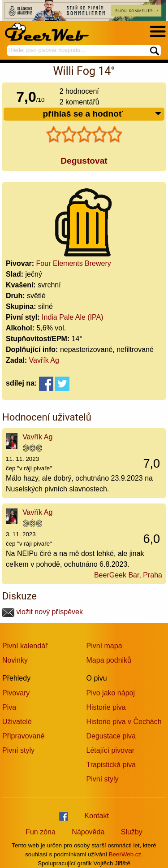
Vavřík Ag (44, 360)
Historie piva (106, 707)
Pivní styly (18, 750)
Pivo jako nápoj (111, 693)
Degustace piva (111, 736)
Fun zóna (41, 832)
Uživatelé (17, 722)
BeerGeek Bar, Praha (128, 575)
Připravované (23, 736)
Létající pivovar (111, 750)
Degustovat (84, 161)
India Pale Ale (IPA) (73, 317)
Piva (9, 707)
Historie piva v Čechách (124, 722)
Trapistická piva (111, 765)
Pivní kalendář (25, 646)
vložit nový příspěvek (43, 612)
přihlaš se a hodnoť (102, 114)
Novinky (15, 660)
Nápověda (88, 832)
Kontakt (97, 816)
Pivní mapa (104, 646)
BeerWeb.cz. (126, 854)
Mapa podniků (109, 660)
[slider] (84, 135)
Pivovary (16, 693)
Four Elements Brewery (74, 263)
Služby (132, 832)
